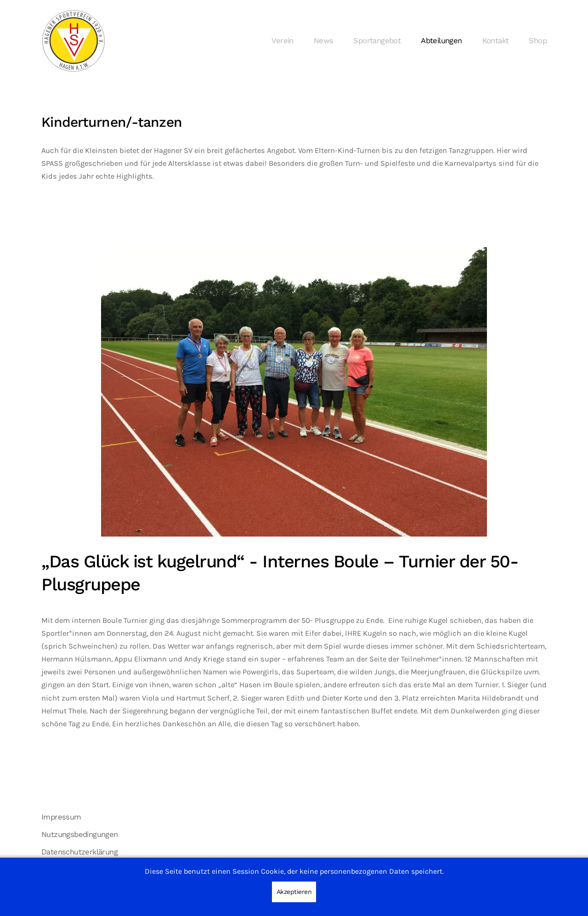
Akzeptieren (294, 892)
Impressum (61, 817)
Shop (538, 41)
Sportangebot (377, 41)
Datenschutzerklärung (79, 852)
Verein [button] (282, 41)
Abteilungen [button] (441, 41)
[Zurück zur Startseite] (73, 41)
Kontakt (496, 41)
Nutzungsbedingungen (80, 834)
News (324, 41)
